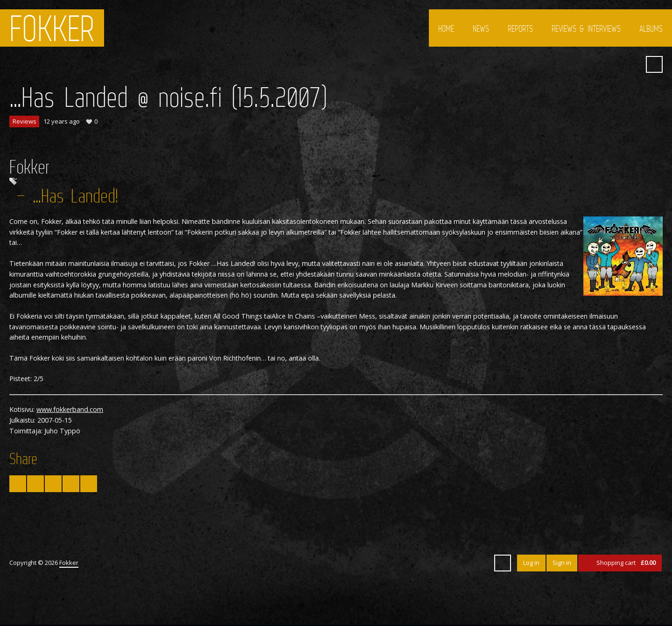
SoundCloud (631, 64)
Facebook (598, 64)
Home (446, 28)
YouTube (615, 64)
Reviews (24, 121)
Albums (651, 28)
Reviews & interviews (586, 28)
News (481, 28)
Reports (520, 28)
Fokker (52, 28)
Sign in (562, 563)
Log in (531, 563)
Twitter (581, 64)
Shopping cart (626, 563)
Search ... (654, 64)
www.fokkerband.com (70, 409)
